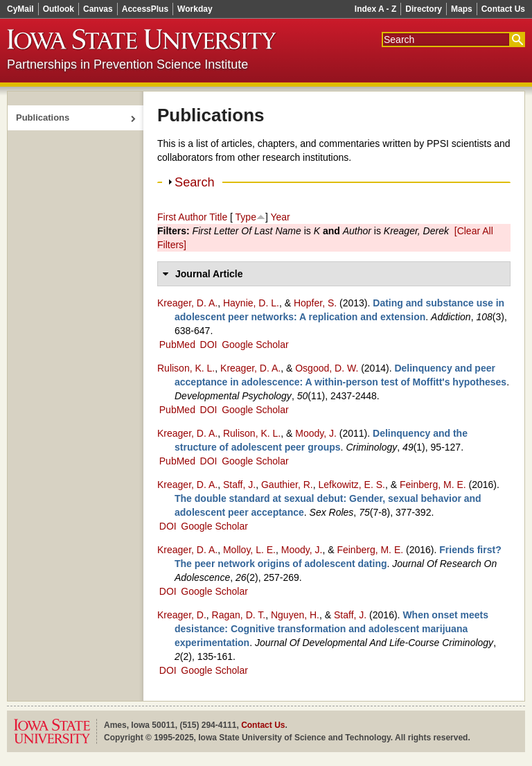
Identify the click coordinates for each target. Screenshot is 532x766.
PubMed (177, 345)
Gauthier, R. (287, 485)
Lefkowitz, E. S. (351, 485)
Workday (195, 9)
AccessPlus (145, 9)
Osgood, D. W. (327, 368)
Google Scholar (255, 345)
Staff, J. (239, 485)
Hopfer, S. (315, 303)
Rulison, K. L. (186, 368)
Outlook (59, 9)
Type (246, 217)
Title (218, 217)
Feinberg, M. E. (433, 485)
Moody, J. (316, 433)
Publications (43, 117)
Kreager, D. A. (187, 303)
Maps (462, 9)
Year (280, 217)
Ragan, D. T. (239, 615)
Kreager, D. (182, 615)
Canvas (98, 9)
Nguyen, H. (295, 615)
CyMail (20, 9)
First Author (182, 217)
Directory (424, 9)
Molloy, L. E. (249, 550)
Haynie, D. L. (251, 303)
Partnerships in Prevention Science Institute (127, 64)
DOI (209, 345)
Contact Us (503, 9)
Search (195, 182)
